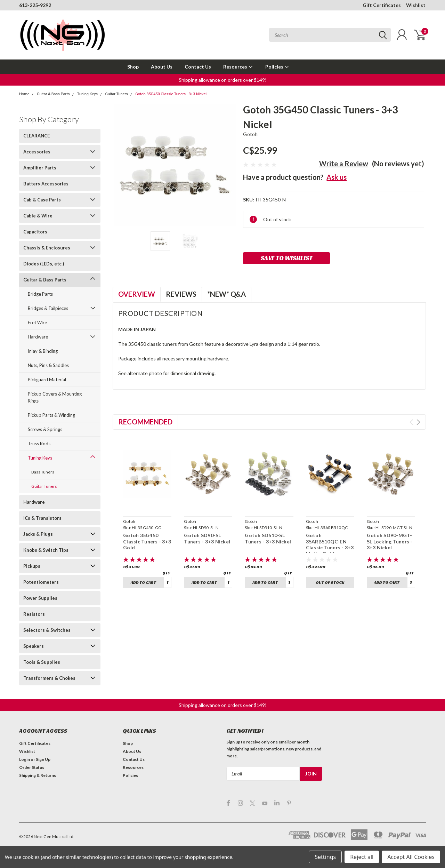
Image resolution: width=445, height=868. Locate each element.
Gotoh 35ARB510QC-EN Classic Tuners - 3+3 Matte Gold (330, 544)
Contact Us (198, 67)
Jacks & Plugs (38, 534)
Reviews (181, 294)
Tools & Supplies (42, 662)
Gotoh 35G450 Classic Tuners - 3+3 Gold (147, 541)
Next (418, 422)
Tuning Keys (87, 94)
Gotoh (250, 134)
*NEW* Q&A (226, 294)
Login (25, 759)
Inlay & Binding (43, 351)
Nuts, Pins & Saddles (48, 365)
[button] (223, 80)
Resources (238, 67)
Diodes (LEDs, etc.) (44, 264)
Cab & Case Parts (42, 200)
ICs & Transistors (42, 518)
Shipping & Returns (38, 775)
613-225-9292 (35, 5)
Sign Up (43, 759)
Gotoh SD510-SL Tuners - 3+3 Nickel (268, 538)
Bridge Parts (40, 294)
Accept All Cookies (411, 857)
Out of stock (330, 582)
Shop (133, 67)
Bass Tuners (43, 472)
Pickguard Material (47, 380)
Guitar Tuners (116, 94)
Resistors (34, 614)
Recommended (145, 422)
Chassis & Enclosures (47, 248)
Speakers (34, 646)
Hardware (38, 337)
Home (24, 94)
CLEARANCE (37, 136)
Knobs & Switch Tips (46, 550)
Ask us (337, 177)
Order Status (32, 767)
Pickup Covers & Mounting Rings (55, 397)
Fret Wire (37, 322)
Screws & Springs (45, 429)
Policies (277, 67)
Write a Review (344, 164)
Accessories (37, 152)
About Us (162, 67)
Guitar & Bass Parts (53, 94)
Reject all (362, 857)
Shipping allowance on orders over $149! (223, 80)
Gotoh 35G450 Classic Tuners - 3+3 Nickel (171, 94)
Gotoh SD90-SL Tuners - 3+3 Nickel (207, 538)
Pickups (32, 566)
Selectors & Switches (47, 630)
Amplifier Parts (40, 168)
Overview (137, 294)
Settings (325, 857)
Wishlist (416, 5)
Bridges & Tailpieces (48, 308)
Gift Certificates (382, 5)
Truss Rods (39, 444)
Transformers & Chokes (49, 678)
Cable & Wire (38, 216)
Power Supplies (40, 598)
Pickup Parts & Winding (51, 415)
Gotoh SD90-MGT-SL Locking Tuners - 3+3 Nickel (390, 541)
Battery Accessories (46, 184)
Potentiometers (41, 582)
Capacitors (35, 232)
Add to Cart (143, 582)
